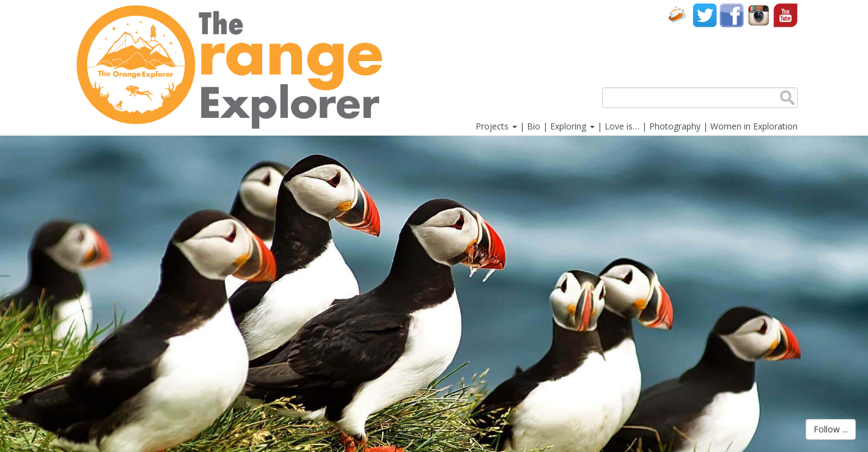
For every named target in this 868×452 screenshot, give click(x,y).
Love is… (622, 126)
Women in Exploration (754, 126)
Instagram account (759, 15)
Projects (496, 126)
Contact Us (678, 15)
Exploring (572, 126)
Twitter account (705, 15)
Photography (675, 126)
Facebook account (732, 15)
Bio (534, 126)
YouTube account (785, 15)
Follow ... (831, 429)
